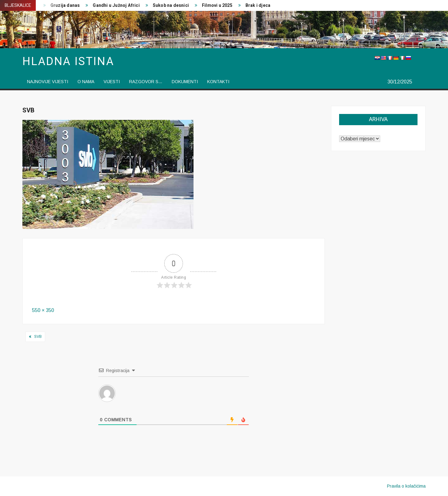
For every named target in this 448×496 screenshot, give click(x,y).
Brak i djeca (258, 5)
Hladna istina (68, 61)
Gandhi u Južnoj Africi (116, 5)
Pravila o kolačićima (406, 486)
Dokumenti (185, 82)
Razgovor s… (146, 82)
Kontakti (218, 82)
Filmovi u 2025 (217, 5)
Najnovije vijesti (48, 82)
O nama (86, 82)
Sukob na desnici (171, 5)
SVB (38, 337)
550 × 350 (43, 310)
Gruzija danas (65, 5)
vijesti (112, 82)
